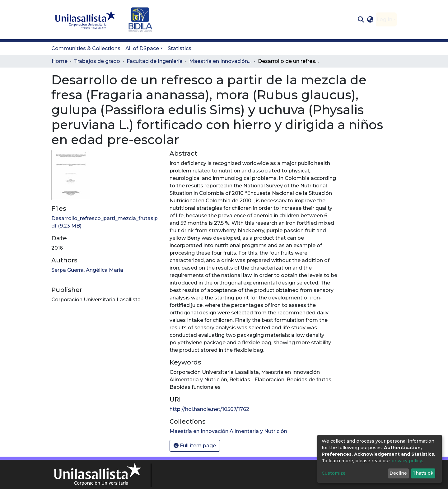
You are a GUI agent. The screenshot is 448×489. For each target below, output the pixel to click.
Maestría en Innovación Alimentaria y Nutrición (220, 61)
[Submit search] (361, 20)
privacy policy (407, 461)
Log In (384, 19)
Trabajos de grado (97, 61)
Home (60, 61)
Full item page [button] (195, 446)
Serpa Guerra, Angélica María (87, 270)
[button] (370, 20)
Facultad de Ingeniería (155, 61)
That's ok (423, 473)
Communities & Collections (86, 48)
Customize (334, 473)
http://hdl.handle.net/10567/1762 (209, 409)
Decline (398, 473)
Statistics (180, 48)
